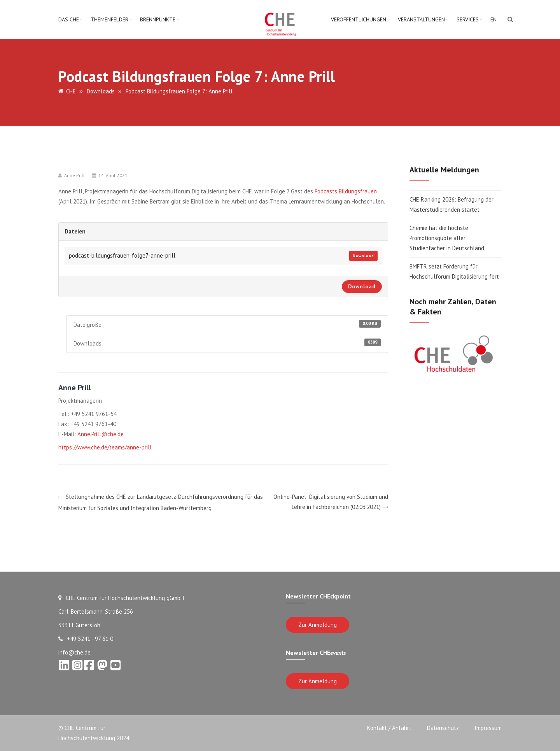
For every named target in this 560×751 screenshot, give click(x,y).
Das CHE (69, 19)
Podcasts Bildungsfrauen (346, 191)
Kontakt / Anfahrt (389, 728)
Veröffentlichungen (359, 19)
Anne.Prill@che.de (101, 434)
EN (493, 19)
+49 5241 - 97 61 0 (86, 639)
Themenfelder (109, 19)
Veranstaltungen (421, 19)
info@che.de (74, 652)
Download (363, 256)
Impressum (488, 728)
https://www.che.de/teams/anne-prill (105, 447)
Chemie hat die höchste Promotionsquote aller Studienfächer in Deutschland (447, 238)
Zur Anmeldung (318, 625)
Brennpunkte (158, 19)
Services (468, 19)
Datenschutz (443, 728)
